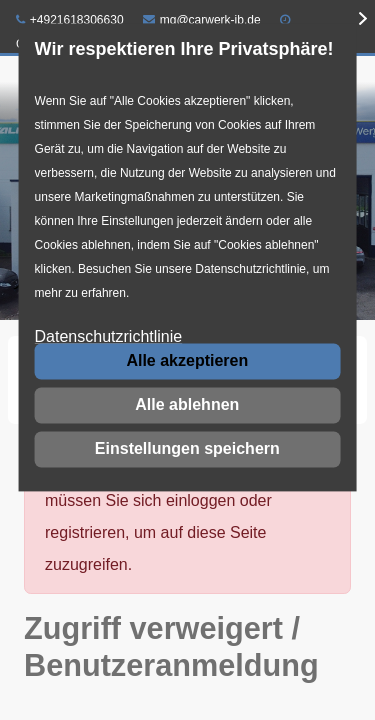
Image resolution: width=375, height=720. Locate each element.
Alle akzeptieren (187, 360)
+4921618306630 (70, 20)
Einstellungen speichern (187, 448)
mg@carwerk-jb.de (202, 20)
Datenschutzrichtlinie (109, 337)
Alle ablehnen (187, 404)
